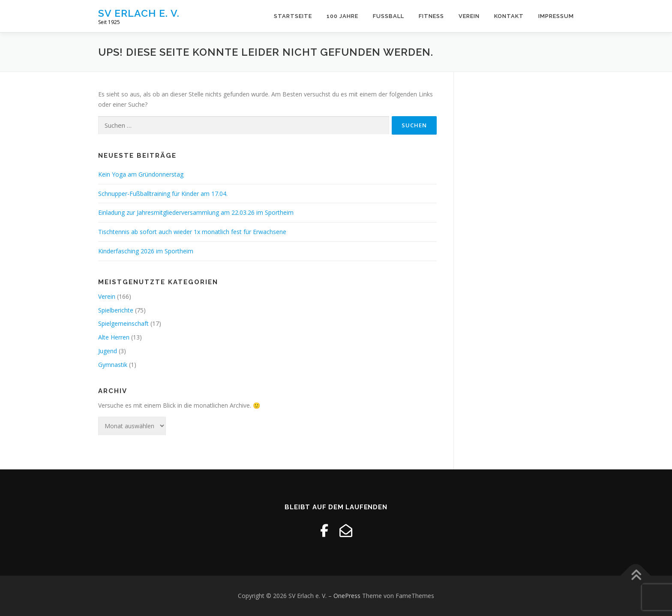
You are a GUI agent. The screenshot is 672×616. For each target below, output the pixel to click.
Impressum (556, 16)
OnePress (347, 596)
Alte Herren (114, 337)
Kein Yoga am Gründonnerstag (141, 174)
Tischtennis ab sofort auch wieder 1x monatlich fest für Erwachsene (192, 232)
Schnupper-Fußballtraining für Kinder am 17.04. (163, 194)
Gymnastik (113, 365)
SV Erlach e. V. (139, 13)
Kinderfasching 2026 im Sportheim (146, 251)
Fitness (431, 16)
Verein (469, 16)
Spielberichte (116, 310)
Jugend (108, 351)
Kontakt (509, 16)
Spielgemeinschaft (123, 323)
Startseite (293, 16)
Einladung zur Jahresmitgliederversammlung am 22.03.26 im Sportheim (196, 212)
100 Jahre (342, 16)
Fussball (388, 16)
